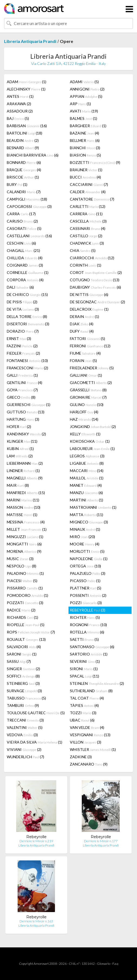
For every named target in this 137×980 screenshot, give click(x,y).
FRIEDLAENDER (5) (92, 368)
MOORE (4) (85, 544)
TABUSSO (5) (26, 698)
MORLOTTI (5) (87, 551)
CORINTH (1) (86, 265)
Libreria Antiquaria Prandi (30, 41)
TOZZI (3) (83, 713)
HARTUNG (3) (23, 419)
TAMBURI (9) (23, 705)
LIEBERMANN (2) (25, 463)
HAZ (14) (84, 419)
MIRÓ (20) (82, 537)
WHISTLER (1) (93, 749)
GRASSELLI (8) (88, 390)
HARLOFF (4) (84, 412)
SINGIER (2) (23, 669)
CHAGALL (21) (23, 250)
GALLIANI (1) (86, 375)
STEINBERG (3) (23, 683)
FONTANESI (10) (27, 361)
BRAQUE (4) (24, 170)
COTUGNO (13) (95, 280)
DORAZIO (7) (23, 331)
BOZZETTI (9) (95, 162)
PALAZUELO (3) (88, 573)
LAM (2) (20, 456)
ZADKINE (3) (81, 757)
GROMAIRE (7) (88, 397)
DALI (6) (20, 287)
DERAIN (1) (84, 316)
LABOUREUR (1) (92, 449)
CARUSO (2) (22, 221)
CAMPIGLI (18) (27, 199)
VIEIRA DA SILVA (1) (35, 742)
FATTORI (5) (87, 338)
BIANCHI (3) (85, 148)
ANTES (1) (20, 96)
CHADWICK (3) (87, 243)
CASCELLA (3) (88, 221)
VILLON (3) (86, 742)
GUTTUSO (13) (26, 412)
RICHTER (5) (85, 617)
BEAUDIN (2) (23, 140)
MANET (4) (86, 485)
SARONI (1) (22, 654)
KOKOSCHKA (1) (90, 441)
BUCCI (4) (85, 177)
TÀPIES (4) (84, 705)
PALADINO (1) (25, 573)
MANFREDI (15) (26, 493)
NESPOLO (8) (22, 566)
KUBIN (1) (20, 449)
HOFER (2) (19, 427)
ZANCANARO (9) (89, 764)
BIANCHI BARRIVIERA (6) (33, 155)
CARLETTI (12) (88, 206)
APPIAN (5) (86, 96)
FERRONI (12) (90, 346)
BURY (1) (17, 184)
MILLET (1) (27, 529)
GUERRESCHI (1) (29, 405)
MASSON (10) (24, 507)
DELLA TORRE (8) (27, 316)
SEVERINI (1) (85, 661)
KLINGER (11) (22, 441)
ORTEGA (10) (85, 566)
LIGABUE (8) (87, 463)
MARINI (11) (23, 500)
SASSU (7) (19, 661)
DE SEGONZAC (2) (97, 302)
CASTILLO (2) (86, 236)
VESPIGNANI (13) (90, 735)
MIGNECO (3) (89, 522)
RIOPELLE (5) (26, 625)
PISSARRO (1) (25, 588)
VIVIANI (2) (24, 749)
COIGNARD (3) (25, 265)
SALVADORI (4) (24, 647)
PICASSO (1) (85, 581)
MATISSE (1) (22, 515)
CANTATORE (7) (92, 199)
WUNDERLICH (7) (25, 757)
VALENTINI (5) (25, 727)
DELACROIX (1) (89, 309)
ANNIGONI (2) (87, 89)
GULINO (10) (87, 405)
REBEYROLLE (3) (88, 610)
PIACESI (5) (22, 581)
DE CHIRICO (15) (27, 294)
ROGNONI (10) (88, 625)
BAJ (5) (18, 118)
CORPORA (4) (25, 280)
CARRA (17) (21, 214)
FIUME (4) (85, 353)
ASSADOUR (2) (20, 111)
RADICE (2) (21, 610)
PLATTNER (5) (86, 588)
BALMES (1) (84, 118)
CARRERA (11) (86, 214)
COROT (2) (96, 272)
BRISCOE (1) (23, 177)
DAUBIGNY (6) (95, 287)
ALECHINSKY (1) (26, 89)
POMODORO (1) (27, 595)
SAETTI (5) (84, 639)
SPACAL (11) (84, 676)
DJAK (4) (82, 324)
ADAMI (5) (84, 82)
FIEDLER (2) (23, 353)
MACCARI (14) (87, 471)
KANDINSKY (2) (26, 434)
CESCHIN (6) (21, 243)
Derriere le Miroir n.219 (36, 841)
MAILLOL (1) (87, 478)
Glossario (104, 964)
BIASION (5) (85, 155)
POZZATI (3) (25, 603)
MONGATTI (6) (24, 544)
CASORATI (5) (24, 228)
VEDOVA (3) (22, 735)
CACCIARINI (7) (89, 184)
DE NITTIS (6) (89, 294)
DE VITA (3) (23, 309)
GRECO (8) (21, 397)
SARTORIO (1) (89, 654)
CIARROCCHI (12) (92, 258)
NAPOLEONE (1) (89, 559)
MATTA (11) (87, 515)
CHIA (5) (83, 250)
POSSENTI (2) (88, 595)
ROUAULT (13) (26, 639)
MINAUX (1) (85, 529)
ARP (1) (80, 104)
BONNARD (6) (24, 162)
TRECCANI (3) (25, 720)
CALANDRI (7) (24, 192)
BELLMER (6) (85, 140)
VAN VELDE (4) (87, 727)
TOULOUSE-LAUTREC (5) (36, 713)
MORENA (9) (24, 551)
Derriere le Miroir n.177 (101, 841)
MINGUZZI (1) (25, 537)
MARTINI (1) (87, 500)
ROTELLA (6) (87, 632)
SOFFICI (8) (23, 676)
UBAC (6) (82, 720)
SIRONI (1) (84, 669)
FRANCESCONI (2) (27, 368)
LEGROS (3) (87, 456)
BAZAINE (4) (84, 133)
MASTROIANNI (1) (93, 507)
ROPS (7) (31, 632)
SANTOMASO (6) (92, 647)
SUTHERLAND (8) (91, 691)
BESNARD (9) (23, 148)
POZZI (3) (86, 603)
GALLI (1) (22, 375)
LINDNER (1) (23, 471)
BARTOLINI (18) (25, 133)
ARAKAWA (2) (19, 104)
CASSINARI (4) (88, 228)
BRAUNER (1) (86, 170)
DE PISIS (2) (22, 302)
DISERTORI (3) (28, 324)
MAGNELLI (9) (25, 478)
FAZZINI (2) (22, 346)
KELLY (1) (85, 434)
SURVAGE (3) (24, 691)
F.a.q (115, 964)
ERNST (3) (19, 338)
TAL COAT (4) (87, 698)
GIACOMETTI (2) (91, 383)
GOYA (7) (22, 390)
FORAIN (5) (83, 361)
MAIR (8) (18, 485)
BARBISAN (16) (27, 126)
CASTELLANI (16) (29, 236)
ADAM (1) (27, 82)
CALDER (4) (88, 192)
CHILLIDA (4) (25, 258)
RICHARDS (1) (22, 617)
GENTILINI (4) (25, 383)
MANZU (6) (86, 493)
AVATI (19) (84, 111)
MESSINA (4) (26, 522)
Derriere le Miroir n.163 (36, 921)
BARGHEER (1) (88, 126)
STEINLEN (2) (97, 683)
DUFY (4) (82, 331)
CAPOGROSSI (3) (29, 206)
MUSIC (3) (20, 559)
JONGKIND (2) (93, 427)
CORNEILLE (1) (28, 272)
